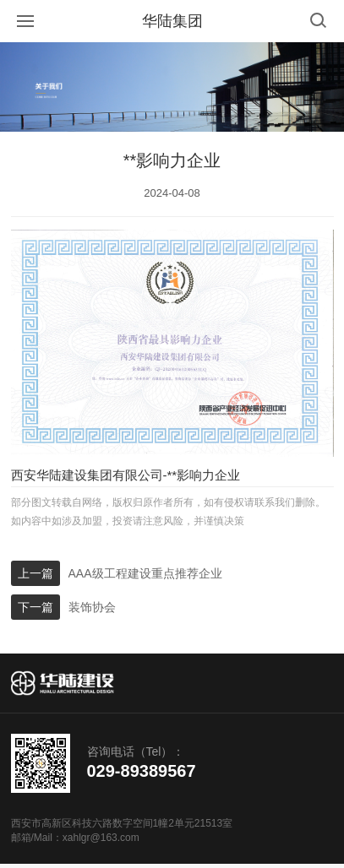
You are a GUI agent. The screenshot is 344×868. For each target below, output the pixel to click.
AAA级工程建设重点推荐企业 (145, 573)
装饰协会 (92, 607)
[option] (172, 87)
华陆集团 (172, 21)
